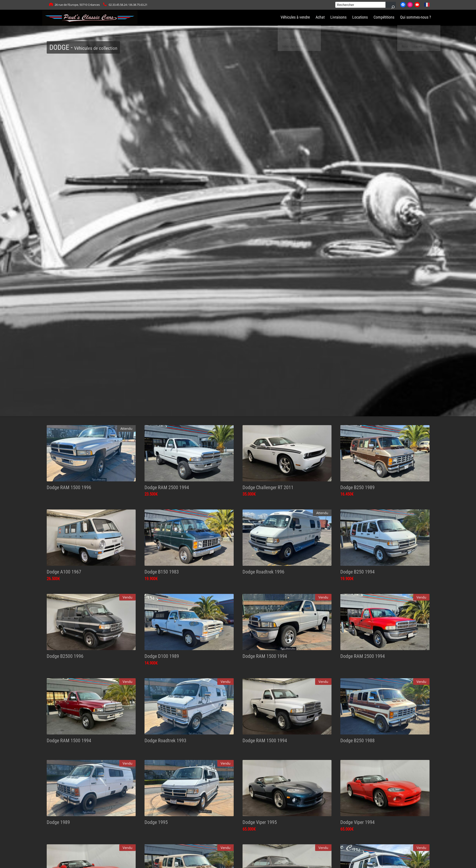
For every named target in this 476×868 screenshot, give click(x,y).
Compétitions (384, 17)
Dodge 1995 (156, 822)
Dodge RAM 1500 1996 (69, 487)
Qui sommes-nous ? (416, 17)
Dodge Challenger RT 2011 (268, 487)
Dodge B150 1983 (162, 572)
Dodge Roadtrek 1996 (263, 572)
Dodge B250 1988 (357, 740)
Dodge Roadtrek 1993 (165, 740)
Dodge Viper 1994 (357, 822)
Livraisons (338, 17)
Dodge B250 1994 (357, 572)
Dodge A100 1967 (64, 572)
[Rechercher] (391, 5)
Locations (360, 17)
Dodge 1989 (58, 822)
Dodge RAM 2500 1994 (167, 487)
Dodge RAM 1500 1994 (265, 656)
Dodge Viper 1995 (260, 822)
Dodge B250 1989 (357, 487)
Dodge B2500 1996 (65, 656)
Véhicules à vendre (295, 17)
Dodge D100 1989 (162, 656)
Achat (320, 17)
